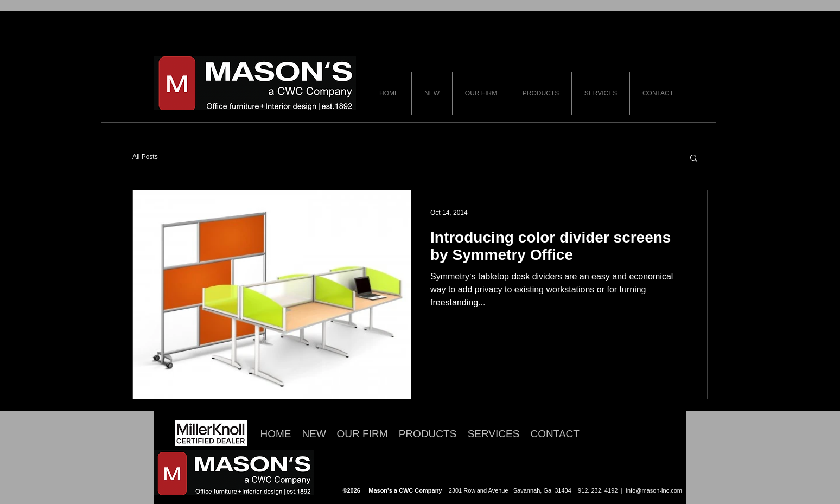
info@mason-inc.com (654, 490)
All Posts (145, 157)
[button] (694, 159)
